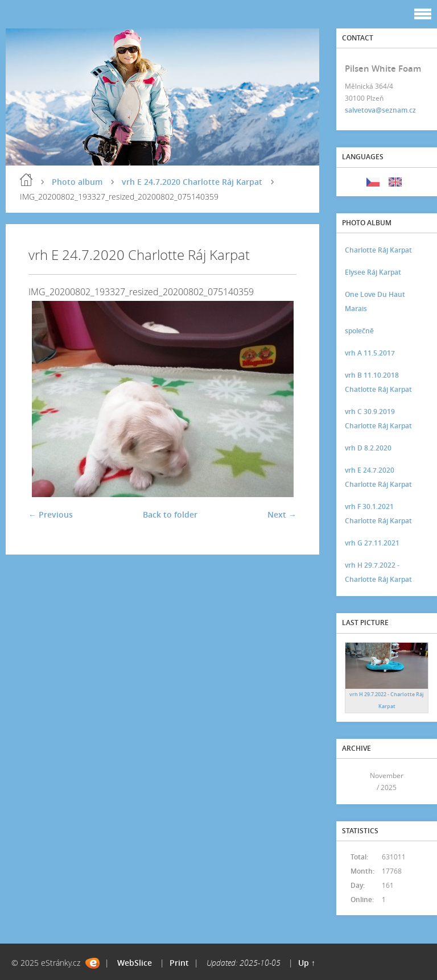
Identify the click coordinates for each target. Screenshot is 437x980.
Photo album (77, 182)
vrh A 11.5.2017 (370, 353)
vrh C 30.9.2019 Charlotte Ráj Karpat (378, 419)
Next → (282, 514)
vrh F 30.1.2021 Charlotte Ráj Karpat (378, 514)
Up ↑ (307, 963)
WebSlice (135, 963)
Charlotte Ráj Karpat (378, 250)
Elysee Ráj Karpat (373, 272)
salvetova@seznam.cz (380, 110)
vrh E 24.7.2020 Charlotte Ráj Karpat (192, 182)
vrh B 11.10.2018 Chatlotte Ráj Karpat (378, 382)
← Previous (51, 514)
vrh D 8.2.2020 (368, 448)
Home (26, 180)
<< (356, 782)
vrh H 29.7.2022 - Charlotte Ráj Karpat (378, 572)
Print (179, 963)
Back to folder (170, 514)
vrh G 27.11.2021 (372, 543)
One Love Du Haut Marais (375, 301)
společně (359, 331)
